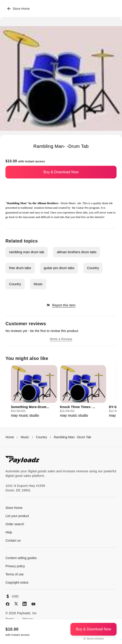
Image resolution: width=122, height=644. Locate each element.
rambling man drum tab (27, 252)
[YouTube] (33, 604)
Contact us (13, 540)
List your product (17, 516)
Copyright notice (17, 582)
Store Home (19, 9)
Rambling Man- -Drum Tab (72, 437)
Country (93, 268)
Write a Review (61, 339)
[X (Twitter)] (16, 604)
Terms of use (15, 574)
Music (38, 284)
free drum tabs (20, 268)
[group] (34, 392)
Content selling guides (21, 558)
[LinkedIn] (25, 604)
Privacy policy (15, 566)
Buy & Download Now (61, 172)
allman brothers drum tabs (77, 252)
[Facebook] (8, 604)
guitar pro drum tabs (59, 268)
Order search (15, 524)
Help (9, 532)
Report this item (61, 305)
